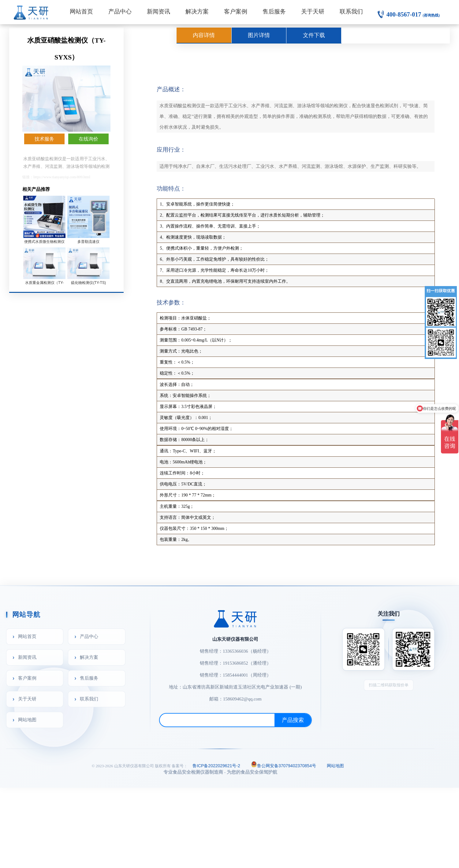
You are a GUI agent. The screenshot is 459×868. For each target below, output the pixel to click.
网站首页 (81, 11)
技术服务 (44, 139)
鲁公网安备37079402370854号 (284, 765)
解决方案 (197, 11)
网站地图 (27, 720)
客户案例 (236, 11)
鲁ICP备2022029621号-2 (216, 766)
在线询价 (88, 139)
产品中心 (120, 11)
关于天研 (313, 11)
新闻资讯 (159, 11)
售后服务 (274, 11)
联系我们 (351, 11)
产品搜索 (293, 720)
